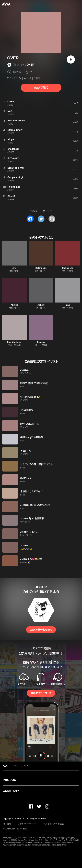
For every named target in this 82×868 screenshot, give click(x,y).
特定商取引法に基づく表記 (15, 829)
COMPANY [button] (11, 791)
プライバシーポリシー (27, 824)
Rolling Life (41, 268)
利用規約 (7, 824)
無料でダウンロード (41, 693)
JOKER (30, 65)
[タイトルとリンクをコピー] (52, 219)
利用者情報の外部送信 (54, 824)
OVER (27, 766)
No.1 (68, 305)
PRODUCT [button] (10, 780)
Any (14, 268)
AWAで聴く (41, 88)
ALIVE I (14, 305)
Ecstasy (41, 342)
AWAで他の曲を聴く (41, 630)
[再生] (71, 59)
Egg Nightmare (14, 342)
